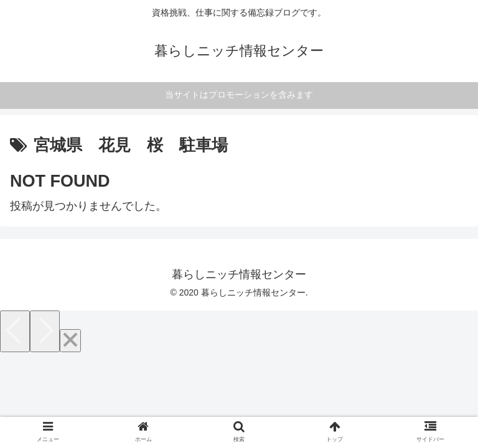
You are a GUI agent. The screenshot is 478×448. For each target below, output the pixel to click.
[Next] (45, 331)
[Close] (70, 341)
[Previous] (15, 331)
